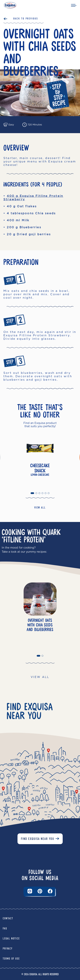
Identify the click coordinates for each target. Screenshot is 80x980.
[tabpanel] (40, 460)
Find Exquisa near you (38, 839)
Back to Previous (26, 19)
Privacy (8, 949)
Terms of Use (11, 959)
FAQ (5, 928)
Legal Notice (11, 938)
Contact (8, 918)
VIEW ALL (40, 508)
